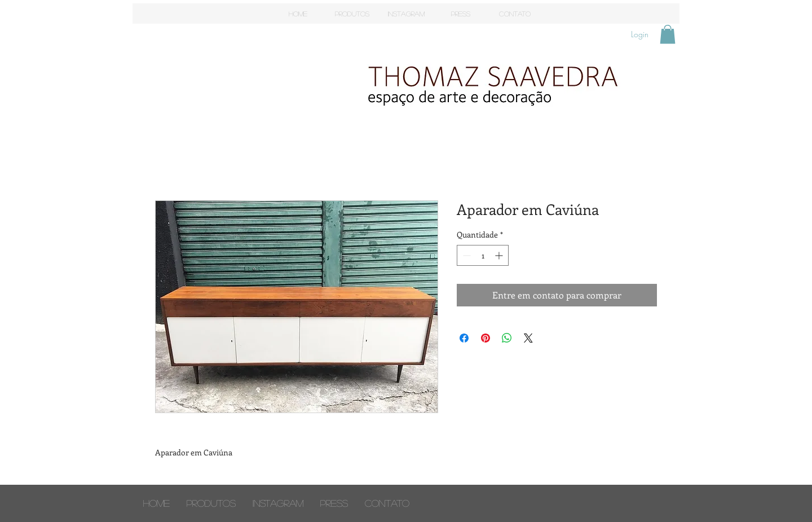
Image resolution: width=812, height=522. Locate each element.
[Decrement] (465, 255)
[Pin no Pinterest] (486, 338)
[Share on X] (528, 338)
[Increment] (500, 255)
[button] (668, 34)
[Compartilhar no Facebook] (464, 338)
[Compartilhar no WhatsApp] (507, 338)
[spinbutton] (483, 255)
